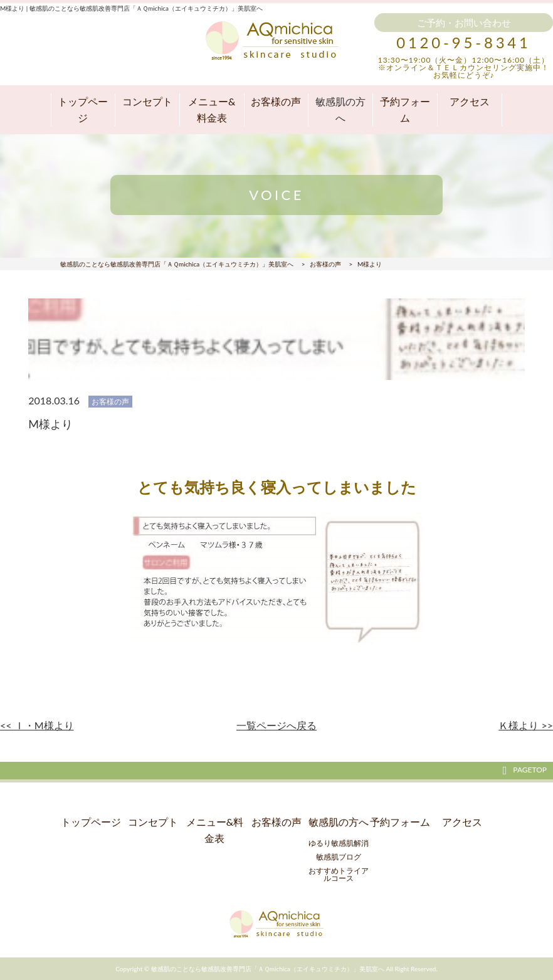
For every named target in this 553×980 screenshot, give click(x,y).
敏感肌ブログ (339, 857)
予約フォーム (405, 109)
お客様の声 (276, 101)
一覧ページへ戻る (276, 725)
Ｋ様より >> (526, 725)
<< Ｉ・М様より (37, 725)
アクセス (470, 101)
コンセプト (147, 101)
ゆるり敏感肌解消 (339, 843)
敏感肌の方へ (340, 109)
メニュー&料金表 (212, 109)
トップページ (83, 109)
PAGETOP (525, 770)
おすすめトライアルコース (339, 874)
